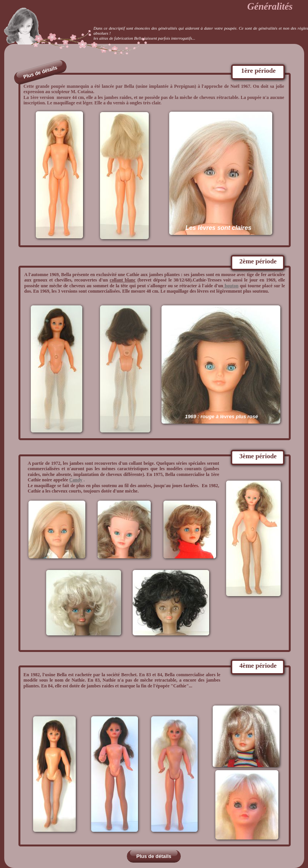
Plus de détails (154, 856)
